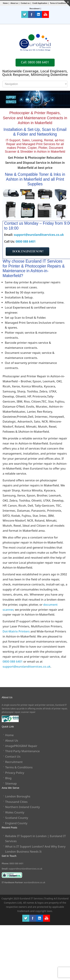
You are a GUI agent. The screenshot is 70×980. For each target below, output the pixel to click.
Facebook (32, 14)
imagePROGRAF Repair (21, 746)
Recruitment (14, 762)
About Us (12, 740)
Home (5, 3)
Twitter (25, 14)
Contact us (25, 3)
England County (16, 823)
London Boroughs (18, 796)
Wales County (15, 812)
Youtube (45, 14)
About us (14, 3)
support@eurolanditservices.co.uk (39, 235)
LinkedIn (39, 14)
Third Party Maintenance (22, 751)
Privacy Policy (15, 773)
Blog (8, 778)
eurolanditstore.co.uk (35, 882)
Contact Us (13, 756)
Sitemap (11, 783)
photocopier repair (11, 712)
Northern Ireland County (23, 807)
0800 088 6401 (26, 241)
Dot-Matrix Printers (16, 631)
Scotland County (17, 818)
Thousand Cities (16, 802)
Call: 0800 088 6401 (35, 62)
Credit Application (40, 3)
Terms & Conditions (58, 3)
